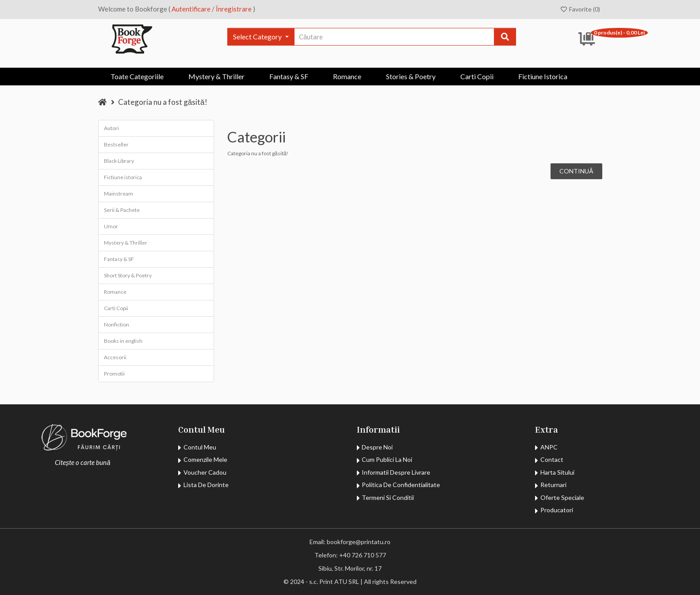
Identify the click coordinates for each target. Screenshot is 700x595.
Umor (111, 226)
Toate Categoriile (137, 76)
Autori (111, 128)
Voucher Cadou (202, 472)
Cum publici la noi (385, 459)
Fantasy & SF (289, 76)
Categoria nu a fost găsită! (163, 102)
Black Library (119, 161)
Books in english (123, 341)
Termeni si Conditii (386, 497)
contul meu (197, 447)
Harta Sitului (555, 472)
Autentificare (191, 9)
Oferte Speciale (560, 497)
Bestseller (116, 144)
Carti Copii (477, 76)
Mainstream (119, 194)
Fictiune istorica (543, 76)
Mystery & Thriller (216, 76)
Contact (549, 459)
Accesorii (115, 357)
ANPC (546, 447)
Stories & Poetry (411, 76)
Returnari (551, 485)
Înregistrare (234, 9)
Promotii (114, 374)
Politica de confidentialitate (399, 485)
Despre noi (375, 447)
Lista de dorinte (203, 485)
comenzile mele (203, 459)
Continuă (576, 171)
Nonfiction (117, 324)
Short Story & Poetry (128, 275)
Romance (347, 76)
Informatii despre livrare (394, 472)
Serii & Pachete (122, 210)
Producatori (554, 510)
